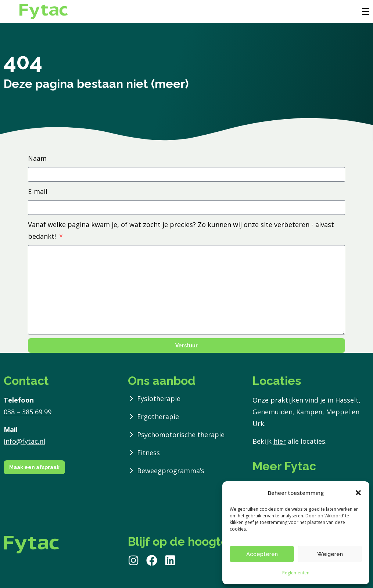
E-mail (38, 191)
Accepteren (262, 554)
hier (280, 441)
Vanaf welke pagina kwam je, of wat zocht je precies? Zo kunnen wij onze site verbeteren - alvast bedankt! (181, 230)
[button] (358, 493)
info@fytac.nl (24, 441)
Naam (37, 158)
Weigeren (330, 554)
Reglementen (296, 573)
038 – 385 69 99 (28, 412)
